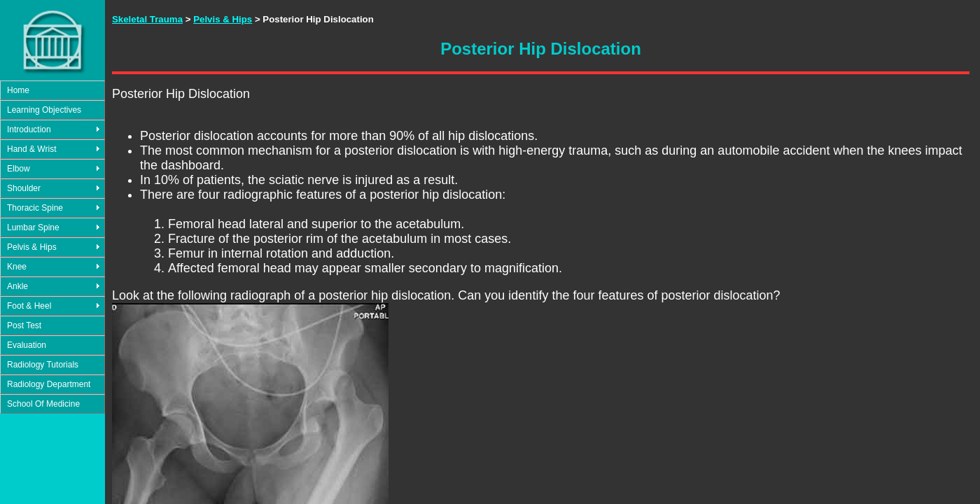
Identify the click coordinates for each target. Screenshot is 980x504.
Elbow (19, 169)
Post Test (24, 325)
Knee (17, 267)
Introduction (29, 129)
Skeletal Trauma (147, 19)
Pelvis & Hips (32, 247)
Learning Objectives (44, 110)
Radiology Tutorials (43, 365)
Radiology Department (49, 384)
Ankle (17, 286)
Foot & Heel (29, 306)
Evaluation (27, 345)
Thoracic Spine (35, 208)
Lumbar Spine (33, 227)
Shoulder (24, 188)
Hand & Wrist (31, 149)
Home (18, 90)
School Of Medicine (43, 404)
